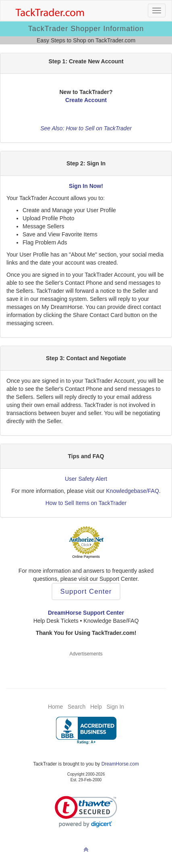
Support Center (86, 592)
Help (96, 707)
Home (55, 707)
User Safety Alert (86, 479)
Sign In (115, 707)
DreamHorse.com (120, 764)
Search (77, 707)
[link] (86, 812)
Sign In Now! (86, 186)
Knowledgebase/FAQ (133, 491)
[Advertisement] (86, 668)
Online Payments (86, 557)
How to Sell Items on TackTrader (86, 503)
